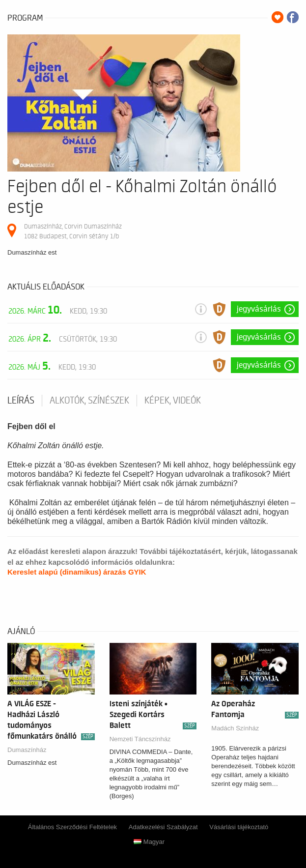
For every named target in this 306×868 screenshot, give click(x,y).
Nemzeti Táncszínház (140, 739)
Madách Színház (235, 728)
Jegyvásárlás (259, 309)
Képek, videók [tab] (173, 401)
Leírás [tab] (21, 401)
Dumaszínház (27, 750)
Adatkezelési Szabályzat (163, 827)
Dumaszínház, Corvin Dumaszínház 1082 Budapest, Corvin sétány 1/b (73, 231)
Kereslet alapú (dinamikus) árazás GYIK (77, 572)
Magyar (149, 842)
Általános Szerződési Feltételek (72, 827)
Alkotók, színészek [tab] (89, 401)
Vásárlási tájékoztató (239, 827)
